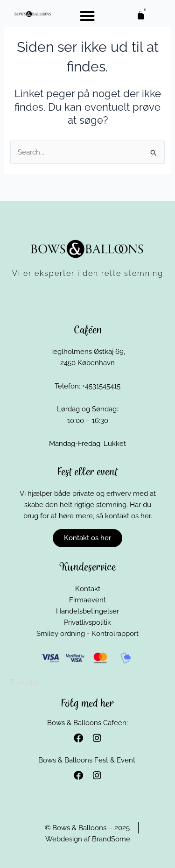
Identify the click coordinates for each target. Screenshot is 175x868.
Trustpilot (24, 682)
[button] (87, 16)
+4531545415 (101, 386)
